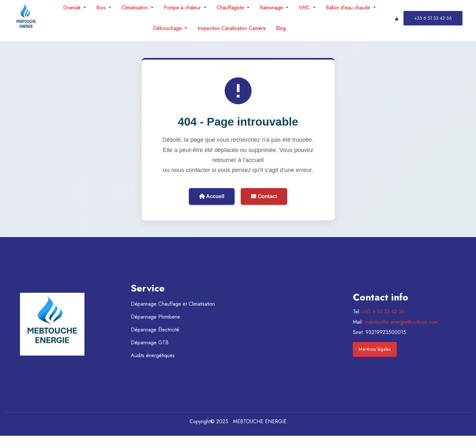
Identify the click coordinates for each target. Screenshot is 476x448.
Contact (264, 196)
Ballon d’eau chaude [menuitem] (349, 8)
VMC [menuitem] (305, 8)
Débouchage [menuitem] (168, 28)
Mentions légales (375, 349)
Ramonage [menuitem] (272, 8)
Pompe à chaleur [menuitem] (183, 8)
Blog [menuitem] (281, 28)
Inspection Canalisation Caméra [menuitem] (232, 28)
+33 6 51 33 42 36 (383, 312)
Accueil (212, 196)
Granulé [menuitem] (73, 8)
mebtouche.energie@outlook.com (401, 322)
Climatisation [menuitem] (136, 8)
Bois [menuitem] (102, 8)
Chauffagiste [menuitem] (231, 8)
